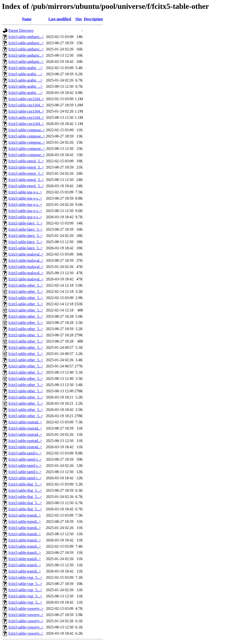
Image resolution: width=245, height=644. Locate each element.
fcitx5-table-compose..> (27, 130)
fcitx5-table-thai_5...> (25, 484)
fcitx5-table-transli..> (25, 515)
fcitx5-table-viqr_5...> (25, 577)
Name (27, 19)
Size (79, 19)
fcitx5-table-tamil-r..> (25, 453)
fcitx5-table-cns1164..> (26, 99)
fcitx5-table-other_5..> (26, 285)
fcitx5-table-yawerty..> (26, 609)
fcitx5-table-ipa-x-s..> (25, 192)
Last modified (60, 19)
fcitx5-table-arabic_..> (25, 68)
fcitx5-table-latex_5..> (25, 223)
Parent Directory (21, 30)
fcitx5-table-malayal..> (26, 254)
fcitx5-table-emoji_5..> (26, 161)
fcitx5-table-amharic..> (26, 37)
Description (93, 19)
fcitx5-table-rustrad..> (25, 422)
